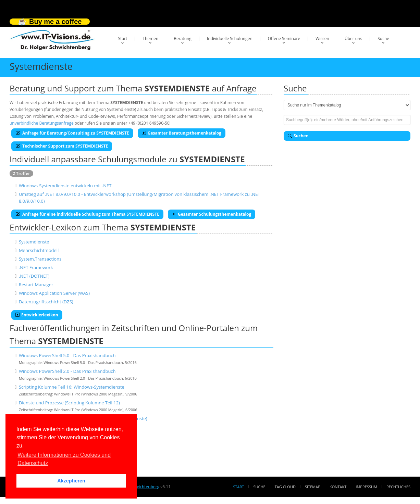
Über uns (353, 39)
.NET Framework (36, 267)
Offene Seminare (284, 39)
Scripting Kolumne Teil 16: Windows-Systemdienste (72, 387)
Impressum (366, 487)
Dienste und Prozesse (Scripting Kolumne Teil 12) (69, 403)
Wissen (322, 39)
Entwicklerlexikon (37, 315)
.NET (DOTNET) (34, 276)
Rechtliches (398, 487)
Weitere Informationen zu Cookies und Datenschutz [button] (64, 459)
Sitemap (313, 487)
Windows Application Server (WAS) (54, 293)
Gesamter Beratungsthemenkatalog (182, 133)
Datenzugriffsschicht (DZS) (46, 302)
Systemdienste (34, 242)
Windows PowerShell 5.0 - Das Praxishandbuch (67, 355)
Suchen (298, 136)
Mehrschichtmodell (39, 250)
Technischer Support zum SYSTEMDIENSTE (62, 146)
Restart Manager (36, 285)
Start (123, 39)
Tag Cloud (285, 487)
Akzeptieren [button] (71, 481)
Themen (150, 39)
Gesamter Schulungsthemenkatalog (212, 214)
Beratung (183, 39)
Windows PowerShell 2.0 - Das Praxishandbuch (67, 371)
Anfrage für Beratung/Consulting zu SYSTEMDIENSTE (72, 133)
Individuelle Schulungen (230, 39)
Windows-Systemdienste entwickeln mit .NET (65, 186)
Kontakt (338, 487)
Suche (383, 39)
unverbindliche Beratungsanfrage (42, 123)
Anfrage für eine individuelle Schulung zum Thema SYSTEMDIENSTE (87, 214)
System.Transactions (40, 259)
